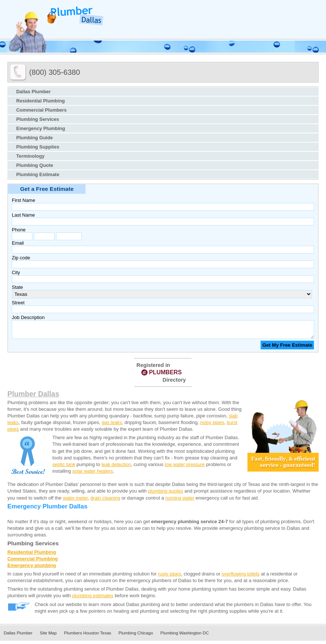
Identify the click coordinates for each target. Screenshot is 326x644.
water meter (75, 501)
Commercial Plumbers (41, 110)
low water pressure (185, 468)
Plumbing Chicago (136, 636)
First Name (23, 200)
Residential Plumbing (41, 101)
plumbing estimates (93, 599)
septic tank (64, 468)
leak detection (116, 468)
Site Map (48, 636)
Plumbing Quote (35, 165)
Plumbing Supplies (38, 147)
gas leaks (112, 426)
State (17, 287)
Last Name (23, 215)
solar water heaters (93, 474)
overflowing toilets (241, 577)
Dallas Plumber (34, 92)
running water (180, 501)
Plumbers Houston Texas (88, 636)
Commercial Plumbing (33, 562)
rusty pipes (169, 577)
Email (18, 243)
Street (18, 303)
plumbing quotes (165, 494)
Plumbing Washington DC (185, 636)
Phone (19, 230)
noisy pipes (212, 426)
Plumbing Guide (34, 138)
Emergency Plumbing (41, 128)
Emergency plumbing (32, 569)
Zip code (21, 258)
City (16, 272)
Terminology (30, 156)
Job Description (28, 317)
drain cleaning (105, 501)
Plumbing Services (38, 119)
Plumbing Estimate (38, 174)
